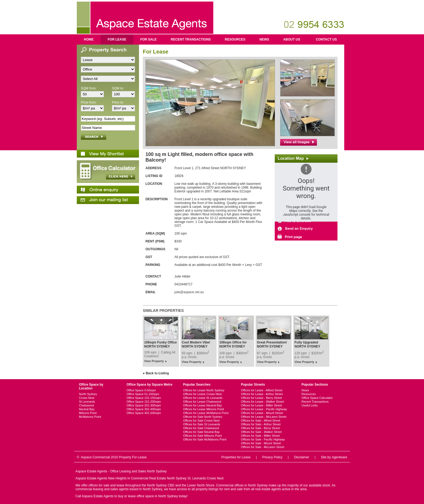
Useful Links (310, 405)
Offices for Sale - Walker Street (261, 432)
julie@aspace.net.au (189, 292)
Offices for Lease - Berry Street (261, 398)
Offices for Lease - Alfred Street (262, 390)
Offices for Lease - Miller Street (261, 405)
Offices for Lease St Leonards (203, 398)
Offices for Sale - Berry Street (260, 428)
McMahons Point (90, 417)
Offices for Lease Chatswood (202, 402)
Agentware (339, 457)
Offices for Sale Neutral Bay (201, 432)
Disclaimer (302, 457)
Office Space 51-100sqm (143, 394)
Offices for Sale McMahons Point (205, 439)
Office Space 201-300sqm (144, 405)
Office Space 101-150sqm (144, 398)
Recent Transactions (191, 39)
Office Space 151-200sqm (144, 402)
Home (89, 39)
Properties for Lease (236, 457)
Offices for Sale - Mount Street (261, 443)
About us (292, 39)
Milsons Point (88, 413)
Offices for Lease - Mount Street (262, 413)
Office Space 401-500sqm (144, 413)
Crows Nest (87, 398)
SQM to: (118, 88)
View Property (154, 361)
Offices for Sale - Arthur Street (261, 424)
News (264, 39)
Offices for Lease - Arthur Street (262, 394)
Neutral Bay (87, 409)
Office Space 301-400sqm (144, 409)
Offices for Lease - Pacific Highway (264, 409)
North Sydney (88, 394)
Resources (235, 39)
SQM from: (89, 88)
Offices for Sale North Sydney (203, 417)
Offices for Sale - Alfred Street (261, 420)
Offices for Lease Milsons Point (203, 409)
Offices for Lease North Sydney (204, 390)
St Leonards (87, 402)
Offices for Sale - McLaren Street (263, 447)
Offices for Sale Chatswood (201, 428)
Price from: (89, 102)
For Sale (149, 39)
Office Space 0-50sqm (141, 390)
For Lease (117, 39)
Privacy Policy (272, 457)
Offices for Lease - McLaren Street (264, 417)
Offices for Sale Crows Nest (201, 420)
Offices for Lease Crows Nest (202, 394)
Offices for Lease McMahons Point (206, 413)
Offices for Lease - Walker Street (262, 402)
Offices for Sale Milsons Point (202, 436)
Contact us (326, 39)
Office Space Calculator (317, 398)
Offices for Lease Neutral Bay (202, 405)
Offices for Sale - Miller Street (260, 436)
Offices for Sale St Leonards (202, 424)
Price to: (118, 102)
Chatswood (86, 405)
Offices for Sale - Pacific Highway (263, 439)
